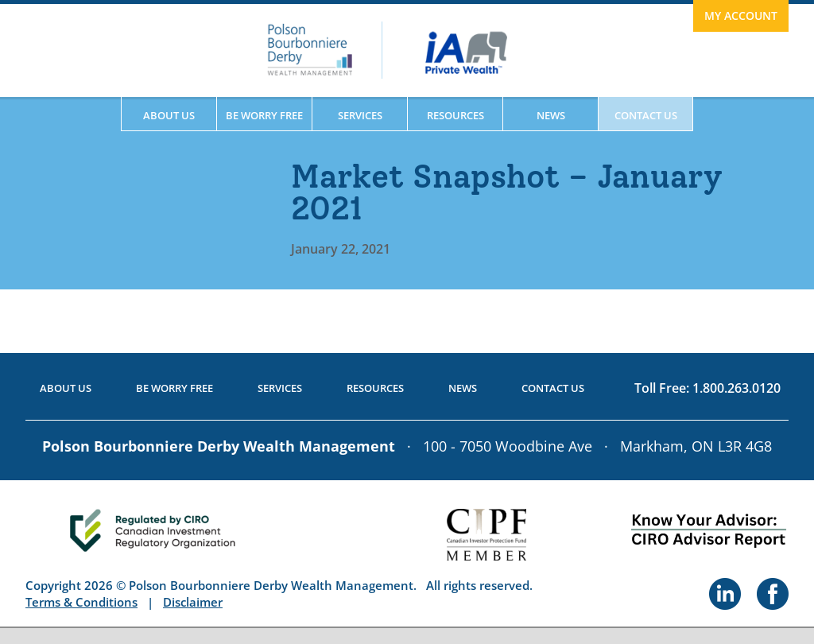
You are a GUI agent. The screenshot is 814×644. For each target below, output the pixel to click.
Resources (455, 115)
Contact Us (646, 115)
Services (360, 115)
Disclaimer (193, 602)
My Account (741, 16)
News (551, 115)
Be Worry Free (264, 115)
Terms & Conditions (81, 602)
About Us (169, 115)
